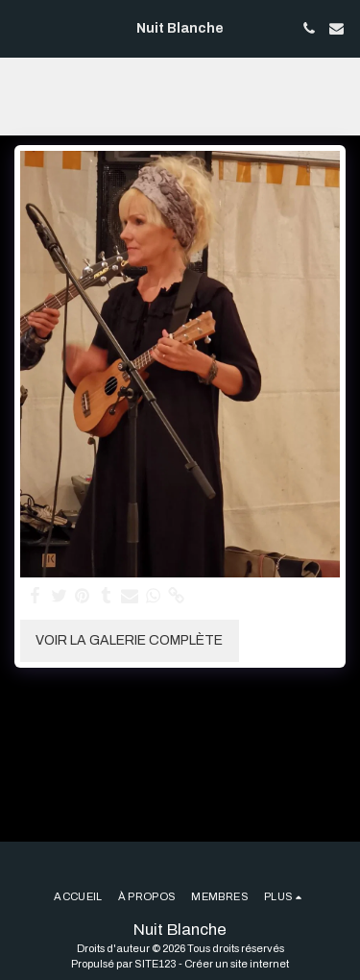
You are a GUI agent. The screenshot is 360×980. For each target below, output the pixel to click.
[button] (21, 28)
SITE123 (156, 964)
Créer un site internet (237, 964)
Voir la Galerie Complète (129, 640)
